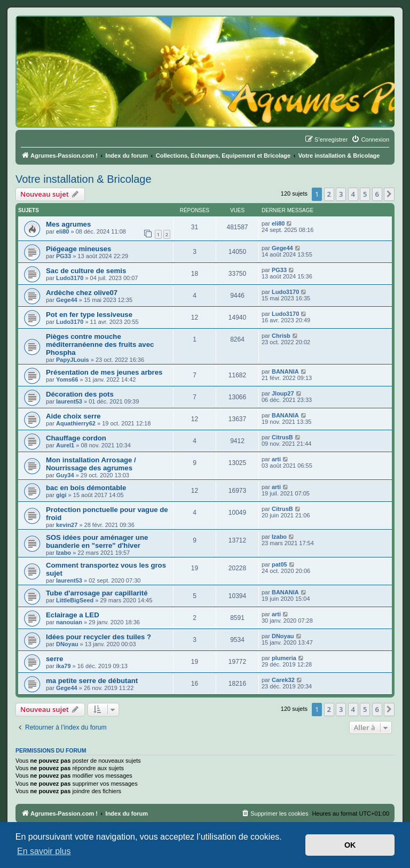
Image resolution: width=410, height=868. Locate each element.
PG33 (64, 256)
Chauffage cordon (76, 438)
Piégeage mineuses (78, 249)
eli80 (62, 231)
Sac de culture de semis (86, 271)
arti (276, 459)
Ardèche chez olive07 (82, 293)
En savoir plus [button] (44, 851)
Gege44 (282, 248)
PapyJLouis (73, 360)
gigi (61, 495)
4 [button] (353, 194)
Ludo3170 (70, 278)
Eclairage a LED (73, 615)
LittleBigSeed (75, 600)
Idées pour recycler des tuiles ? (98, 637)
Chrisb (281, 336)
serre (54, 659)
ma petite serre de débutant (92, 681)
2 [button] (329, 194)
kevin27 (67, 525)
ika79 (64, 666)
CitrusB (282, 437)
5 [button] (365, 194)
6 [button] (377, 194)
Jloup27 (283, 393)
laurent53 (69, 401)
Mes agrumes (68, 224)
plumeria (284, 658)
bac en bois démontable (86, 488)
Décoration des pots (80, 394)
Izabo (64, 553)
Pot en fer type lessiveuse (89, 315)
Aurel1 (65, 445)
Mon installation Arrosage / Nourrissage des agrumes (91, 464)
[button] (389, 194)
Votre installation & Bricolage (84, 179)
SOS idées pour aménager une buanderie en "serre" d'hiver (97, 541)
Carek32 (283, 680)
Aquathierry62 (76, 423)
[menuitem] (370, 139)
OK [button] (350, 845)
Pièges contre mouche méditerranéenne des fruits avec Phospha (100, 344)
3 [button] (341, 194)
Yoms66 (67, 379)
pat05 (279, 564)
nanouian (69, 622)
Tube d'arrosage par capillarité (97, 593)
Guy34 (65, 475)
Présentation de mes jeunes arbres (104, 372)
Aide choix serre (73, 416)
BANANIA (285, 371)
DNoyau (67, 644)
